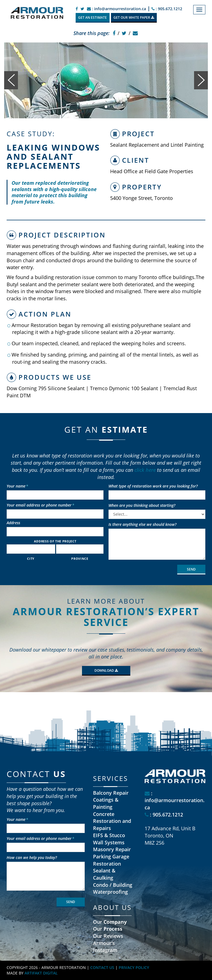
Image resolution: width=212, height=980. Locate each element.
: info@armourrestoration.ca (116, 9)
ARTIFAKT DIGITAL (41, 973)
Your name (17, 486)
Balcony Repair (111, 793)
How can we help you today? (32, 857)
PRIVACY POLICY (134, 967)
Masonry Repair (112, 849)
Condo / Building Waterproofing (113, 888)
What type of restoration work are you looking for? (153, 486)
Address (13, 523)
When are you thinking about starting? (142, 505)
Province (80, 559)
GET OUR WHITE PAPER (134, 18)
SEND (191, 569)
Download (106, 670)
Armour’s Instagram (105, 947)
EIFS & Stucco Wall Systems (109, 839)
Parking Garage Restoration (111, 860)
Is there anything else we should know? (142, 524)
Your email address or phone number (40, 505)
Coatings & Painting (106, 803)
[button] (11, 80)
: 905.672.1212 (167, 9)
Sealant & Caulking (104, 874)
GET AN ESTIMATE (92, 18)
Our (110, 922)
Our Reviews (108, 936)
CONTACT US (102, 967)
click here (145, 470)
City (31, 559)
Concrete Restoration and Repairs (112, 821)
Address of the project (55, 541)
